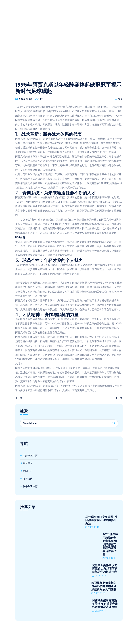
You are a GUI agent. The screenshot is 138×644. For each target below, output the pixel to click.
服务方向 (26, 479)
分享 (119, 99)
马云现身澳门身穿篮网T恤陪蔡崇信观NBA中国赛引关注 (101, 520)
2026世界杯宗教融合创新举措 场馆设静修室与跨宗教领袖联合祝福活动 (110, 544)
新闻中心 (26, 471)
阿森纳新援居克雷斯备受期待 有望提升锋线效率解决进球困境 (105, 604)
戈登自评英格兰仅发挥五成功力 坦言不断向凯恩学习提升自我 (105, 568)
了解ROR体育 (29, 456)
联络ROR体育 (29, 486)
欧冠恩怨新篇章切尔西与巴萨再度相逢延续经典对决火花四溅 (104, 586)
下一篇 (119, 398)
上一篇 (19, 398)
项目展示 (26, 463)
